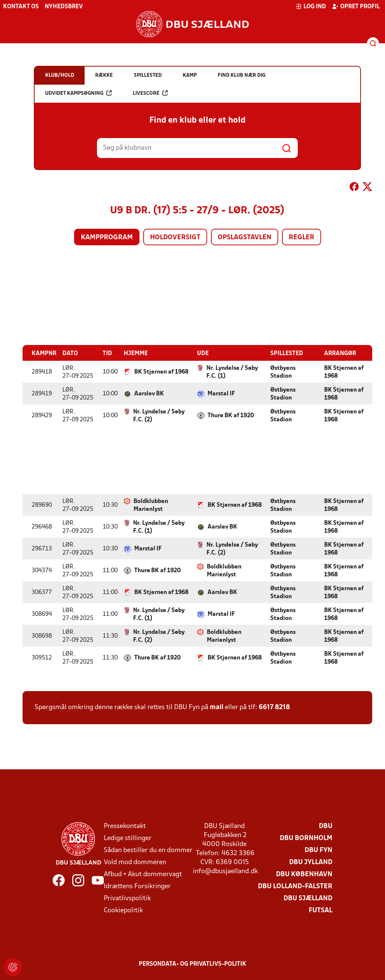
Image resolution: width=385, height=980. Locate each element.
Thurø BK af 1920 (231, 415)
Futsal (321, 910)
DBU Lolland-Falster (295, 886)
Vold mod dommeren (135, 862)
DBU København (304, 874)
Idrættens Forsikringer (137, 886)
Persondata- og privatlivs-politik (192, 964)
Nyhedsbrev (64, 7)
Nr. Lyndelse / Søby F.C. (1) (232, 372)
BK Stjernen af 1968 (161, 372)
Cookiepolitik (123, 910)
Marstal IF (221, 394)
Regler (302, 238)
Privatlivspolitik (127, 898)
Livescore (150, 93)
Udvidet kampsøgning (78, 93)
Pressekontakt (125, 826)
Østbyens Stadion (283, 372)
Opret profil (356, 6)
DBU (326, 826)
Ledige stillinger (128, 838)
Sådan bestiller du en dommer (148, 850)
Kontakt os (21, 7)
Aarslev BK (149, 394)
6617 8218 (274, 707)
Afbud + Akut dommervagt (143, 874)
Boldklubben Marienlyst (151, 505)
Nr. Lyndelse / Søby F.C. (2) (159, 416)
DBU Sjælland (308, 898)
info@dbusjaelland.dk (225, 871)
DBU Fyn (318, 850)
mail (217, 707)
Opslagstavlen (245, 238)
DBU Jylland (311, 862)
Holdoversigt (175, 238)
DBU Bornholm (306, 838)
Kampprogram (107, 238)
